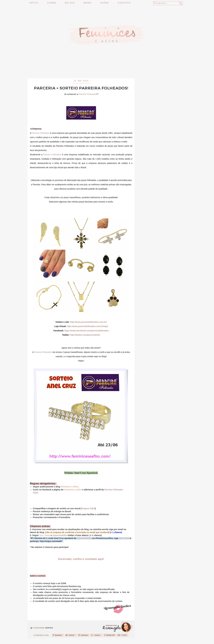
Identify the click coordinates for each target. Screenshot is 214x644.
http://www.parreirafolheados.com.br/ (88, 322)
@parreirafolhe (60, 535)
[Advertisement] (107, 70)
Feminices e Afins (69, 487)
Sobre (52, 3)
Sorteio (49, 628)
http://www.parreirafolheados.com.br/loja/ (87, 326)
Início (34, 3)
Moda (88, 3)
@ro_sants (45, 535)
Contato (124, 3)
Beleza (70, 3)
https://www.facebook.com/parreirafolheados (87, 331)
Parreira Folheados (88, 94)
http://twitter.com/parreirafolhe (85, 335)
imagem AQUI (88, 508)
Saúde (105, 3)
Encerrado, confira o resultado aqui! (81, 559)
